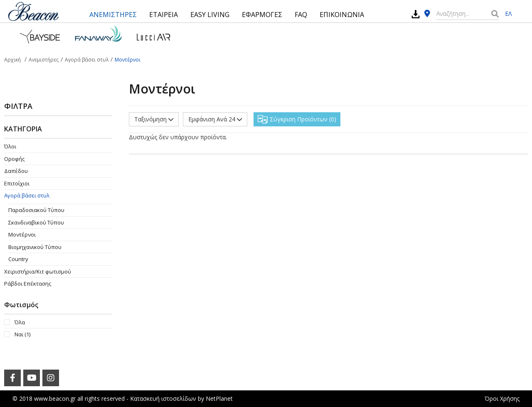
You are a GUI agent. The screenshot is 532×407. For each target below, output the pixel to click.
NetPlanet (219, 398)
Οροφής (14, 159)
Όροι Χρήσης (502, 398)
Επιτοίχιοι (17, 183)
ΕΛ (508, 14)
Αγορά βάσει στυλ (27, 195)
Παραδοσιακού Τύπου (36, 210)
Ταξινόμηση (154, 119)
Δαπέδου (16, 171)
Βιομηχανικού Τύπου (35, 247)
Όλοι (10, 146)
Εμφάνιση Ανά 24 (215, 119)
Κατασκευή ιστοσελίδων (163, 398)
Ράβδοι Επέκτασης (28, 284)
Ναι (22, 334)
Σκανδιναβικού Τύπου (36, 222)
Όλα (20, 322)
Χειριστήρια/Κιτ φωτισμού (38, 271)
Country (18, 259)
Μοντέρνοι (22, 234)
